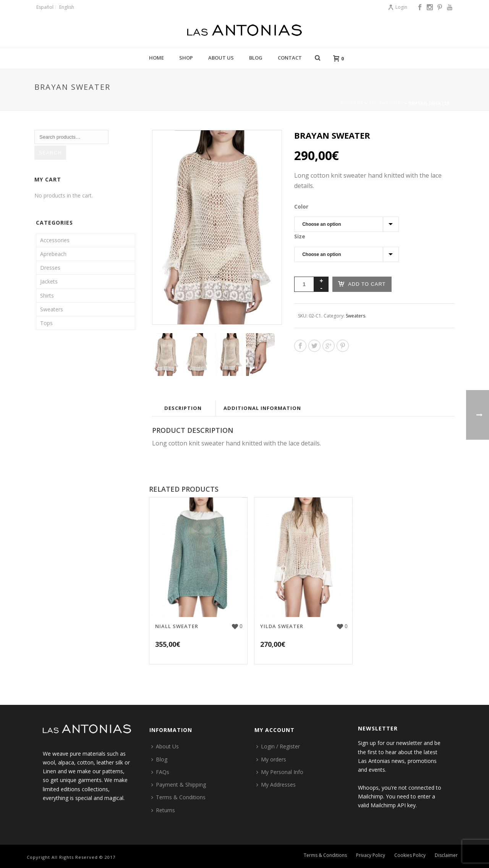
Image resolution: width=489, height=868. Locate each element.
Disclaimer (446, 857)
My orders (271, 759)
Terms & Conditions (178, 797)
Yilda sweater (282, 626)
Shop (186, 58)
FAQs (160, 772)
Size (300, 236)
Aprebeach (53, 254)
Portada (352, 103)
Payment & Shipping (179, 785)
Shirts (47, 296)
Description (183, 408)
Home (156, 58)
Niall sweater (177, 626)
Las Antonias (386, 103)
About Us (221, 58)
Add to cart (362, 284)
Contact (290, 58)
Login (398, 7)
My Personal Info (280, 772)
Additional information (262, 408)
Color (301, 206)
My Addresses (276, 785)
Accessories (55, 240)
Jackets (49, 281)
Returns (163, 810)
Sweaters (355, 316)
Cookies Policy (410, 857)
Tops (46, 323)
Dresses (50, 268)
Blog (256, 58)
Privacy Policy (371, 857)
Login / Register (278, 746)
